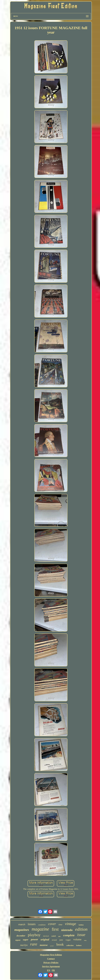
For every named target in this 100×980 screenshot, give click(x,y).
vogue (68, 940)
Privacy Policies (51, 963)
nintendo (67, 930)
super (26, 940)
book (60, 944)
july (59, 936)
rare (34, 944)
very (85, 940)
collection (70, 945)
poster (52, 946)
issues (32, 924)
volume (77, 939)
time (60, 925)
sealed (54, 936)
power (34, 939)
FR (53, 970)
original (45, 940)
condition (42, 925)
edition (81, 929)
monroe (44, 945)
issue (81, 935)
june (61, 940)
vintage (71, 924)
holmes (79, 945)
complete (69, 935)
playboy (34, 935)
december (21, 936)
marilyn (24, 945)
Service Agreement (51, 966)
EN (49, 970)
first (55, 929)
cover (52, 924)
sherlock (46, 936)
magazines (22, 930)
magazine (40, 929)
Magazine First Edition (51, 955)
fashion (81, 925)
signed (18, 940)
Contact (51, 959)
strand (54, 940)
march (22, 924)
